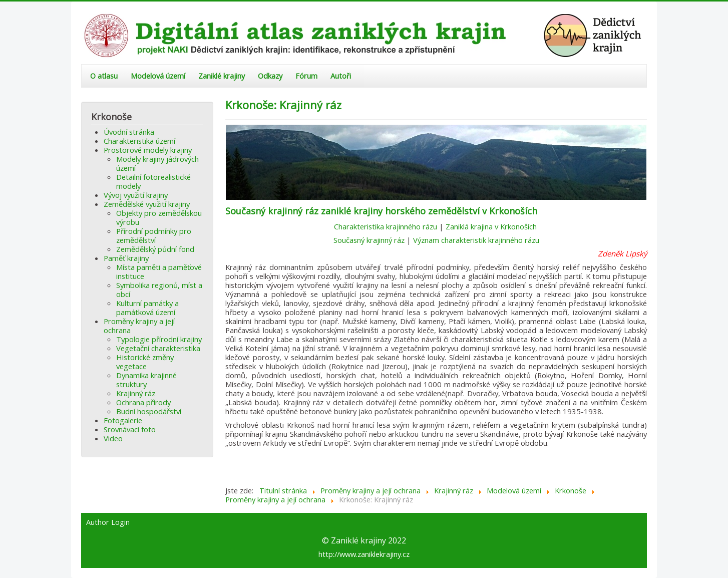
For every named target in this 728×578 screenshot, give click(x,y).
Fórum (306, 76)
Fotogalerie (123, 420)
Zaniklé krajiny (222, 76)
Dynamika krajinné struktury (146, 380)
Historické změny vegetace (145, 362)
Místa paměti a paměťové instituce (159, 271)
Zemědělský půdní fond (155, 249)
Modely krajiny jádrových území (157, 163)
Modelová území (158, 76)
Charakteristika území (139, 141)
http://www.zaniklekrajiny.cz (364, 554)
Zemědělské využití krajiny (147, 204)
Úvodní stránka (129, 132)
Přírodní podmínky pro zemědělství (154, 235)
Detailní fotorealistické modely (153, 181)
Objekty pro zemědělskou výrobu (159, 217)
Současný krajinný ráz (369, 240)
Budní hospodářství (149, 411)
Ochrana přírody (143, 402)
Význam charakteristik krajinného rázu (476, 240)
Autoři (341, 76)
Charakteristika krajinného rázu (386, 226)
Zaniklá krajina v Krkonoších (492, 226)
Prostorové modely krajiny (148, 150)
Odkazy (270, 76)
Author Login (108, 522)
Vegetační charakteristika (158, 348)
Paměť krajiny (126, 258)
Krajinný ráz (136, 393)
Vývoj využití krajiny (136, 195)
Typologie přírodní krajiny (159, 339)
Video (113, 438)
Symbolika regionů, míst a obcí (159, 290)
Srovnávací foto (130, 429)
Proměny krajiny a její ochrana (139, 326)
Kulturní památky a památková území (147, 308)
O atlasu (104, 76)
